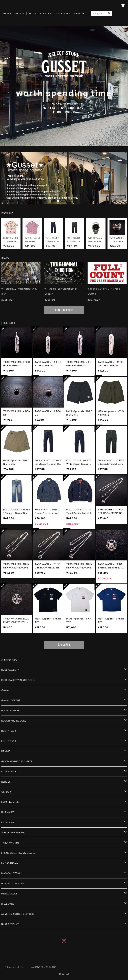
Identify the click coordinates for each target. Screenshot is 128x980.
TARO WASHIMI (10, 843)
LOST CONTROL (11, 772)
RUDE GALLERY (10, 670)
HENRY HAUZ (9, 731)
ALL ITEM (46, 14)
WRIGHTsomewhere (13, 833)
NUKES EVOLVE (10, 924)
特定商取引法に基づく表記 (43, 967)
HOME (7, 14)
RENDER (6, 782)
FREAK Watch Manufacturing (18, 853)
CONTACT (81, 14)
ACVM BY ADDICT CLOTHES (18, 914)
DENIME (6, 751)
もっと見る (64, 645)
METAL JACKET (10, 894)
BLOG (32, 14)
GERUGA (6, 792)
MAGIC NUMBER (10, 711)
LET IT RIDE (8, 822)
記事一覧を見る (64, 310)
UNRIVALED (8, 812)
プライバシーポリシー (15, 967)
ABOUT (20, 14)
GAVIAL (6, 690)
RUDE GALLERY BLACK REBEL (18, 680)
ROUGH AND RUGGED (14, 721)
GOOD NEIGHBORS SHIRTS (17, 761)
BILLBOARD (8, 904)
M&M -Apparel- (10, 802)
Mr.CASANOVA (10, 863)
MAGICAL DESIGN (11, 873)
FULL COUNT (9, 741)
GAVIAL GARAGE (11, 700)
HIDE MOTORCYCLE (13, 883)
